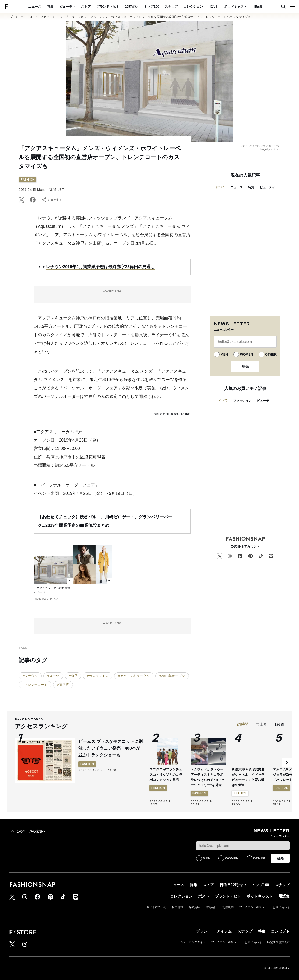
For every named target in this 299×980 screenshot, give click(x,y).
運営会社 (211, 907)
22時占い (132, 7)
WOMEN (246, 354)
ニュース (35, 7)
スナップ (171, 7)
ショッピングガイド (193, 942)
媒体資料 (194, 907)
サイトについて (157, 907)
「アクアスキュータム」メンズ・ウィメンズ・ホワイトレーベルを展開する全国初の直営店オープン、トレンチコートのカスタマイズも (158, 17)
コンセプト (280, 931)
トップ (8, 17)
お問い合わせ (281, 907)
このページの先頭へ (27, 831)
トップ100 (151, 7)
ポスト (214, 7)
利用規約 (228, 907)
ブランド (204, 931)
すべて (220, 187)
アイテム (224, 931)
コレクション (193, 7)
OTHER (271, 354)
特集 (50, 7)
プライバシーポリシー (253, 907)
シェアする (51, 200)
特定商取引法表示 (278, 942)
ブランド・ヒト (108, 7)
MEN (224, 354)
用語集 (257, 7)
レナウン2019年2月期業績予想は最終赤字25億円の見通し (100, 267)
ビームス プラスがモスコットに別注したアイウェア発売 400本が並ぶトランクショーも (111, 748)
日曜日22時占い (233, 885)
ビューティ (67, 7)
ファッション (49, 17)
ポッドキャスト (235, 7)
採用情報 (178, 907)
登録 (245, 367)
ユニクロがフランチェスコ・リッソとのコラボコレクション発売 (166, 775)
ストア (86, 7)
